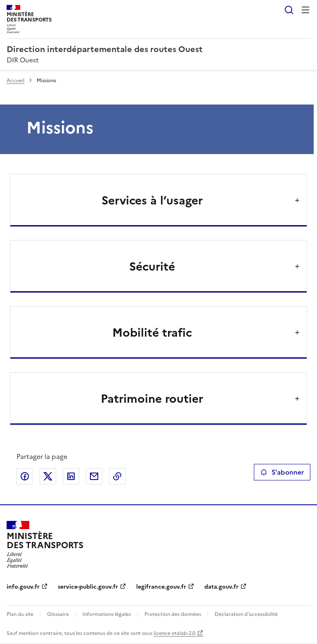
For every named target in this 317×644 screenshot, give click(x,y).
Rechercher (289, 10)
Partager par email (94, 476)
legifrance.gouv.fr (161, 587)
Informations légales (107, 614)
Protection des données (173, 614)
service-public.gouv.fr (88, 587)
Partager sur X (48, 476)
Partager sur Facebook (25, 476)
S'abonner (282, 472)
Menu (305, 10)
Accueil (15, 81)
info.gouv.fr (23, 587)
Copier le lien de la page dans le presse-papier (117, 476)
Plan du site (20, 614)
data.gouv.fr (221, 587)
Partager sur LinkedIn (71, 476)
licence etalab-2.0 (174, 633)
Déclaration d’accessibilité (246, 614)
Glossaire (58, 614)
